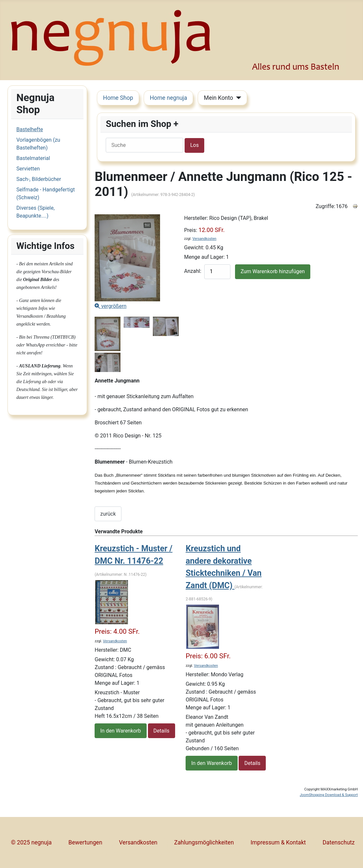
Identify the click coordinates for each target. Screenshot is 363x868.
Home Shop (118, 98)
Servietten (28, 169)
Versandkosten (204, 239)
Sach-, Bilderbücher (39, 179)
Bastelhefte (30, 129)
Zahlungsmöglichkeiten (204, 842)
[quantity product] (217, 272)
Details (162, 731)
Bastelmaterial (33, 158)
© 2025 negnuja (31, 842)
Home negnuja (169, 98)
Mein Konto (218, 98)
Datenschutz (339, 842)
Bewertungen (85, 842)
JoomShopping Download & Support (329, 795)
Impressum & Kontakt (278, 842)
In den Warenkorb (120, 731)
